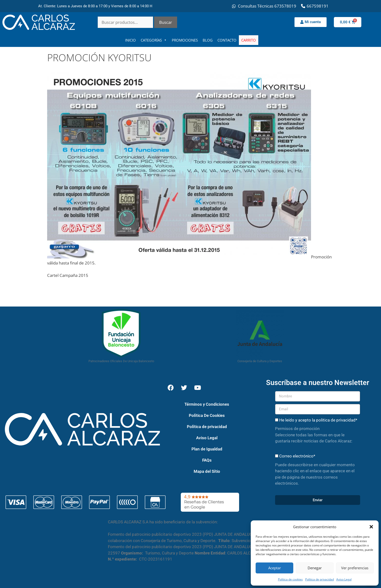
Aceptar (275, 568)
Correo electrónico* (297, 456)
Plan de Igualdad (207, 449)
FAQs (207, 460)
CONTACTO (227, 40)
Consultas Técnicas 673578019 (267, 6)
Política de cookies (290, 579)
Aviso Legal (344, 579)
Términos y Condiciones (207, 404)
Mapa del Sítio (207, 471)
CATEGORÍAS (154, 40)
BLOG (208, 40)
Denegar (315, 568)
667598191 (318, 6)
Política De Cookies (207, 415)
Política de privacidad (320, 579)
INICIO (130, 40)
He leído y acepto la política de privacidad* (318, 420)
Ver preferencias (355, 568)
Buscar (166, 22)
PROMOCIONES (185, 40)
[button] (371, 527)
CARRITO (249, 40)
